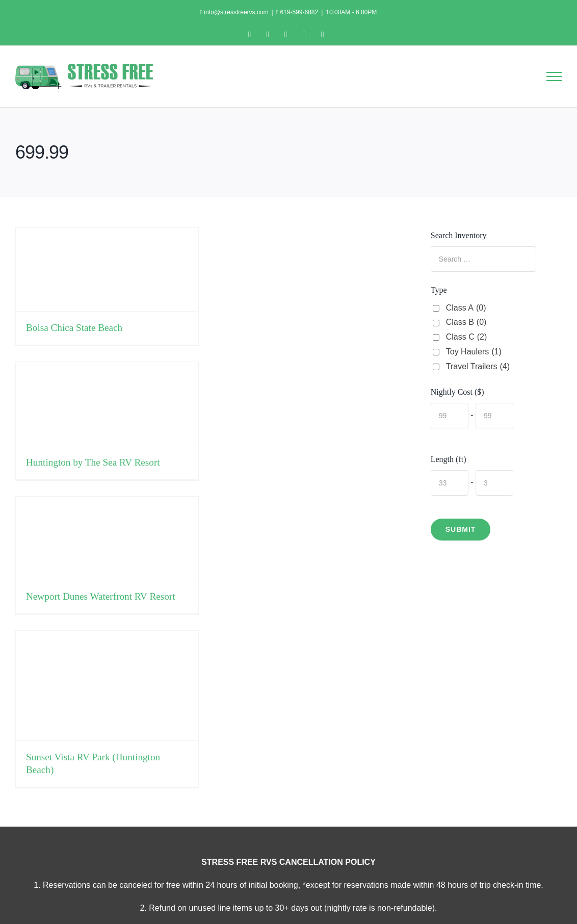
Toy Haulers (474, 352)
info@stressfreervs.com (235, 12)
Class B (466, 323)
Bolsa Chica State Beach (74, 328)
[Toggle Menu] (554, 76)
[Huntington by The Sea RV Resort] (107, 404)
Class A (466, 308)
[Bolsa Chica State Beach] (107, 269)
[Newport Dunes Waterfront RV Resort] (107, 538)
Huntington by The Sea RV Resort (93, 462)
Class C (467, 337)
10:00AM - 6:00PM (351, 12)
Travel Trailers (478, 367)
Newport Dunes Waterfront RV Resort (101, 596)
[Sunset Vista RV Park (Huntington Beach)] (107, 686)
